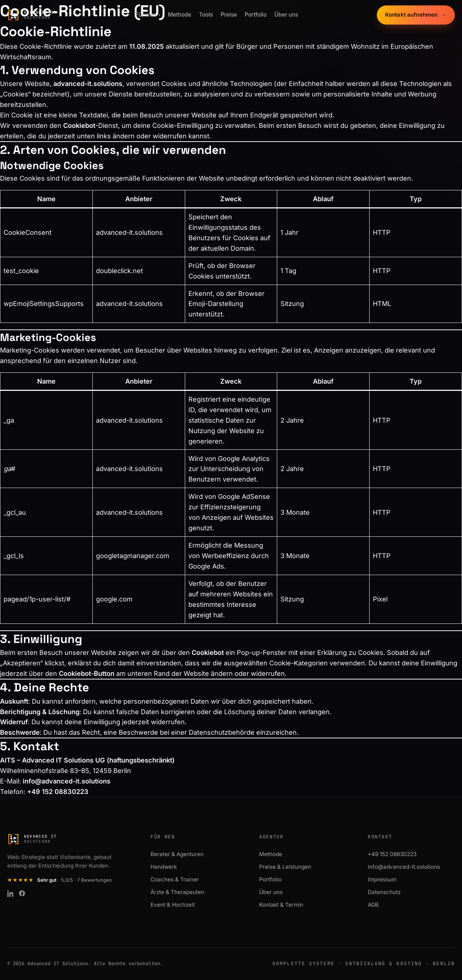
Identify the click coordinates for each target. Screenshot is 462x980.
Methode (180, 15)
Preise (229, 15)
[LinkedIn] (11, 893)
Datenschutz (384, 892)
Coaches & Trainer (175, 879)
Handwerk (164, 867)
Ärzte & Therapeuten (177, 892)
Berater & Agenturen (177, 854)
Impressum (382, 879)
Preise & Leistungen (285, 867)
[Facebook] (22, 893)
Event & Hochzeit (173, 905)
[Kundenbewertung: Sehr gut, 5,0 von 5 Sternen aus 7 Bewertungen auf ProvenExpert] (60, 880)
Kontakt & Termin (281, 905)
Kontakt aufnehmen (416, 15)
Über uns (286, 15)
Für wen (148, 15)
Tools (206, 15)
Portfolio (256, 15)
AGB (373, 905)
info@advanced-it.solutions (67, 781)
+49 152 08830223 (392, 854)
